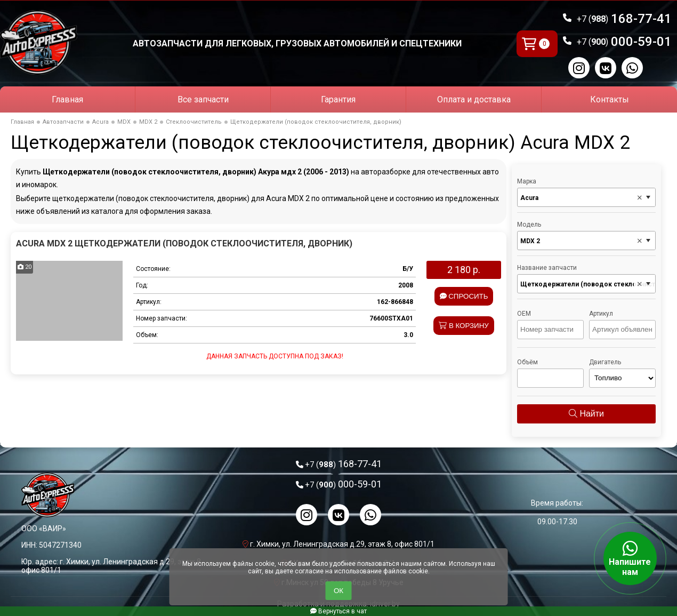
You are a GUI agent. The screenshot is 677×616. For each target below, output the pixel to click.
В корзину (464, 326)
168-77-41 (624, 19)
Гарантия (338, 99)
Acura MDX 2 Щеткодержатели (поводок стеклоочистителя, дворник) (184, 243)
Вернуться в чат (338, 611)
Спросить (464, 296)
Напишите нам (630, 558)
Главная (67, 99)
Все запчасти (203, 99)
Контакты (610, 99)
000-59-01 (624, 42)
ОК (338, 591)
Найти (586, 414)
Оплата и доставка (474, 99)
